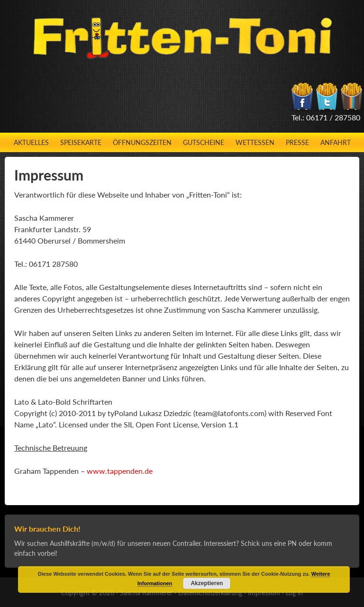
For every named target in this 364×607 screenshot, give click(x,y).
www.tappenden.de (120, 471)
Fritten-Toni (182, 38)
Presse (297, 142)
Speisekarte (81, 142)
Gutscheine (204, 142)
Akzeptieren (207, 583)
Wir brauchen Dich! (47, 529)
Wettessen (255, 142)
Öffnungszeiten (142, 142)
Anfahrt (336, 142)
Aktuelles (31, 142)
